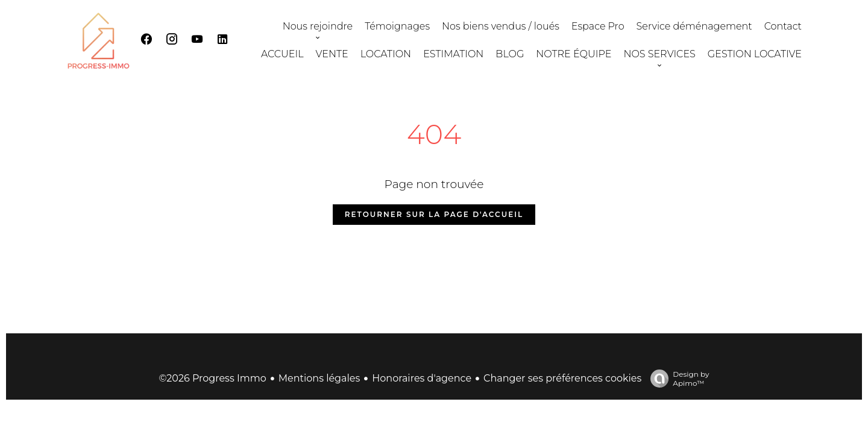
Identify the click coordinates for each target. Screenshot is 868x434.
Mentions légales (319, 378)
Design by (677, 379)
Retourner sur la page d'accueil (434, 214)
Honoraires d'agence (422, 378)
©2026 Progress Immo (212, 378)
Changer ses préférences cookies (562, 378)
